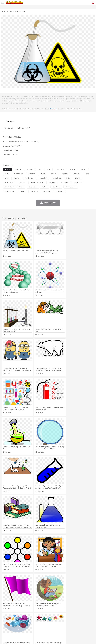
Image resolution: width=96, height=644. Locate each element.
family (25, 623)
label (21, 187)
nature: (5, 617)
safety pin (34, 191)
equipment (29, 178)
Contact (26, 639)
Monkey (89, 620)
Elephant (57, 620)
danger (65, 174)
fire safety (56, 187)
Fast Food (33, 630)
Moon (71, 617)
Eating (85, 630)
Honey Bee (73, 620)
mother (30, 623)
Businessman (38, 623)
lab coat (47, 191)
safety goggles (10, 191)
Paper (87, 627)
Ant (10, 620)
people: (5, 623)
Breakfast (11, 630)
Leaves (22, 617)
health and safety (37, 183)
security (18, 169)
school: (5, 627)
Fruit (39, 630)
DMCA (33, 639)
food (48, 169)
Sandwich (49, 630)
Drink (27, 630)
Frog (67, 620)
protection (65, 183)
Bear (14, 620)
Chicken (33, 620)
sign (39, 169)
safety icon (9, 183)
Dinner (75, 630)
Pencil (42, 627)
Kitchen (70, 630)
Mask (11, 623)
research (22, 183)
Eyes (54, 623)
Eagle (52, 620)
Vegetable (63, 630)
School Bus (56, 627)
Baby (15, 623)
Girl (73, 623)
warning (83, 169)
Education (48, 627)
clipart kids (78, 183)
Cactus (28, 617)
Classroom (29, 627)
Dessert (22, 630)
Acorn (11, 617)
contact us (54, 109)
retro (23, 191)
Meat (43, 630)
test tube (52, 183)
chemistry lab (71, 187)
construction (19, 174)
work (87, 174)
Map (62, 627)
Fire (43, 617)
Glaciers (53, 617)
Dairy (17, 630)
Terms (10, 639)
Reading (37, 627)
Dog (43, 620)
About (4, 639)
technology (59, 191)
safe (68, 178)
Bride (20, 623)
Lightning (65, 617)
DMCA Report (10, 121)
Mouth (87, 623)
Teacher (18, 627)
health (78, 178)
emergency (60, 169)
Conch (33, 617)
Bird (18, 620)
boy (77, 623)
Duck (47, 620)
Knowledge (68, 627)
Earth (38, 617)
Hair (69, 623)
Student (12, 627)
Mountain (82, 617)
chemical (76, 174)
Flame (47, 617)
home (65, 623)
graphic (54, 174)
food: (4, 630)
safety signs (9, 187)
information (43, 178)
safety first (33, 187)
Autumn (16, 617)
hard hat (17, 178)
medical (72, 169)
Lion (84, 620)
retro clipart (56, 178)
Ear (50, 623)
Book (23, 627)
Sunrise (76, 617)
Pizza (80, 630)
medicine (32, 174)
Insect (80, 620)
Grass (59, 617)
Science (81, 627)
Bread (91, 630)
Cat (29, 620)
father (81, 623)
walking (59, 623)
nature (45, 187)
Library (75, 627)
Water (88, 617)
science (29, 169)
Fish (63, 620)
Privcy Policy (18, 639)
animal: (5, 620)
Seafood (56, 630)
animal (7, 169)
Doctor (46, 623)
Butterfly (24, 620)
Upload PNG (41, 639)
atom (7, 174)
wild (7, 178)
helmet (43, 174)
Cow (39, 620)
